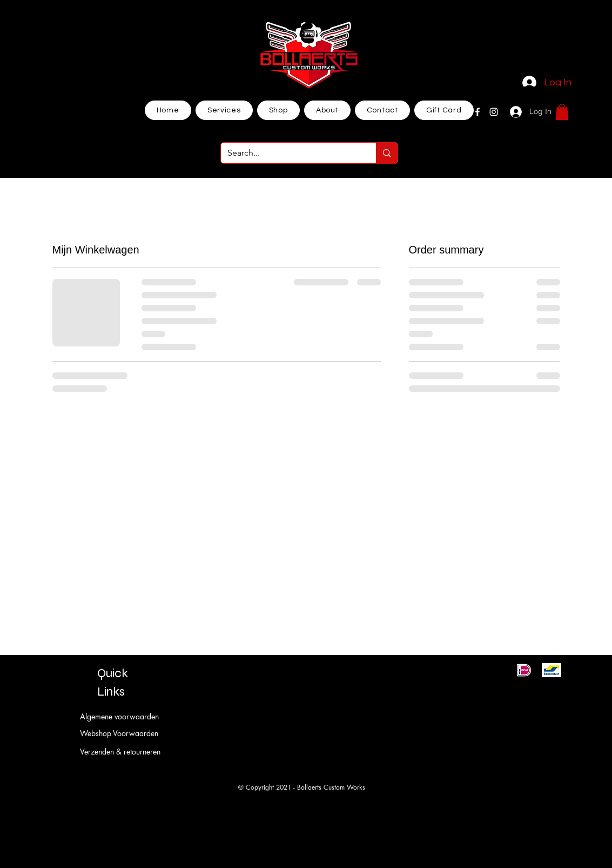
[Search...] (291, 153)
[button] (562, 112)
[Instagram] (494, 112)
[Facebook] (478, 112)
